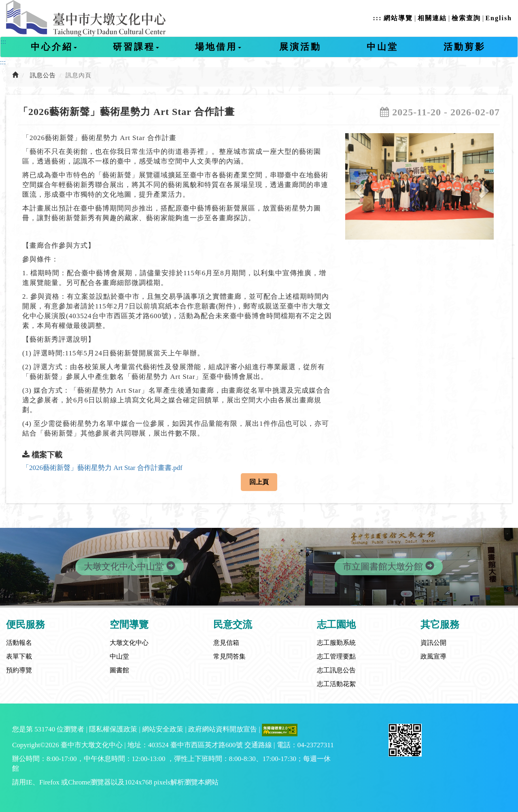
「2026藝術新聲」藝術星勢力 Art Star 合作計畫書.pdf (102, 468)
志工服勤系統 (336, 643)
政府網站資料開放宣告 (223, 729)
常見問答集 (229, 656)
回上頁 (259, 482)
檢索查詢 (466, 18)
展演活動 (300, 47)
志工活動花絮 (336, 684)
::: (377, 18)
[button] (356, 186)
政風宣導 (433, 656)
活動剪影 (465, 47)
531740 (45, 729)
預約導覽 (19, 670)
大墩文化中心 (129, 643)
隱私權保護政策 (113, 729)
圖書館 (119, 670)
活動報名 (19, 643)
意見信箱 (226, 643)
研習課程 (136, 47)
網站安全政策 (163, 729)
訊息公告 (43, 75)
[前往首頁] (15, 75)
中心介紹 (54, 47)
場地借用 (218, 47)
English (499, 18)
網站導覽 (398, 18)
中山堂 (382, 47)
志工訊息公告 (336, 670)
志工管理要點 (336, 656)
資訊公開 (433, 643)
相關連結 (432, 18)
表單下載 (19, 656)
